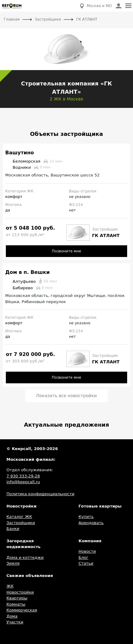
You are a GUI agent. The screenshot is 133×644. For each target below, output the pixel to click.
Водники (28, 168)
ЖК (10, 586)
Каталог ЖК (19, 517)
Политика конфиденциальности (40, 494)
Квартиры (17, 598)
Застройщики (21, 523)
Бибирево (29, 288)
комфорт (14, 197)
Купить (86, 517)
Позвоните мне (66, 251)
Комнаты (16, 604)
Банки (13, 529)
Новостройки (20, 592)
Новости (87, 551)
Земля (13, 563)
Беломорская (34, 161)
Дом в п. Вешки (27, 272)
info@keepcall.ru (23, 482)
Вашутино (20, 153)
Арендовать (91, 523)
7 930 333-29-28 (23, 476)
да (8, 210)
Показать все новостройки (67, 396)
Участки (15, 622)
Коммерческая (22, 610)
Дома (12, 616)
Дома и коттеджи (25, 557)
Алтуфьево (31, 281)
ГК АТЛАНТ (106, 235)
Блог (83, 557)
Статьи (86, 563)
